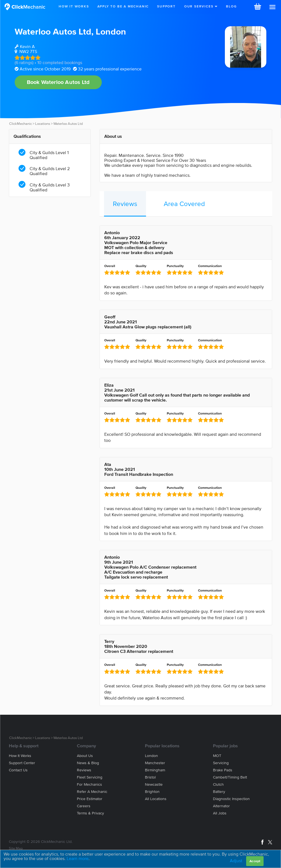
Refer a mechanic (92, 792)
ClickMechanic (20, 124)
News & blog (88, 763)
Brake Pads (223, 770)
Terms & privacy (90, 813)
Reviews (125, 204)
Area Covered (184, 204)
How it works (20, 756)
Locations (43, 124)
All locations (156, 799)
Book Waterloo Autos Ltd (58, 82)
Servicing (221, 763)
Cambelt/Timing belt (230, 777)
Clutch (218, 784)
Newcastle (154, 784)
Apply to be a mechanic (123, 6)
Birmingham (155, 770)
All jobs (220, 813)
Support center (22, 763)
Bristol (150, 777)
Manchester (155, 763)
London (111, 31)
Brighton (152, 792)
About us (85, 756)
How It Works (74, 6)
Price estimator (90, 799)
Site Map (16, 848)
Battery (219, 792)
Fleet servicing (90, 777)
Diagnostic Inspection (231, 799)
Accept (255, 861)
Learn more (78, 858)
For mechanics (89, 784)
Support (166, 6)
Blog (231, 6)
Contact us (18, 770)
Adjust (236, 861)
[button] (272, 7)
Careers (84, 806)
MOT (217, 756)
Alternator (221, 806)
